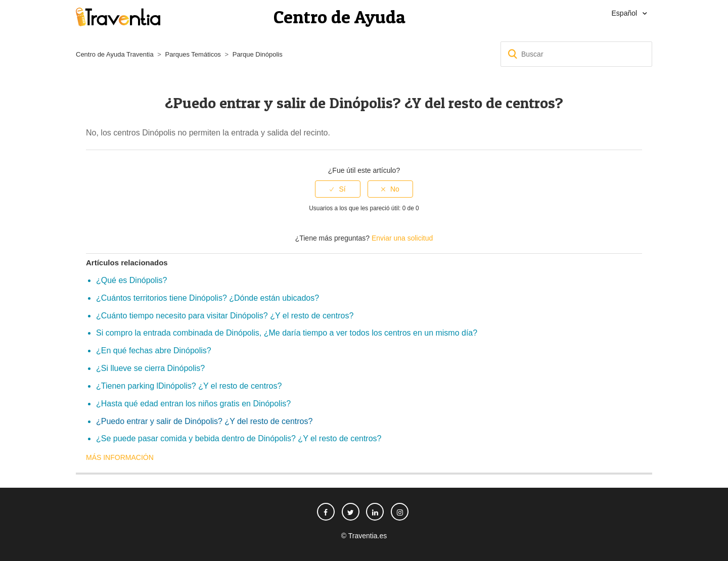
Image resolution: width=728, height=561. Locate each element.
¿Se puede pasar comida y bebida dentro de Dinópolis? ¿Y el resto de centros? (239, 438)
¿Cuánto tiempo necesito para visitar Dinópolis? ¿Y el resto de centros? (225, 316)
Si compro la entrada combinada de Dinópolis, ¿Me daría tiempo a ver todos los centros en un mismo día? (287, 333)
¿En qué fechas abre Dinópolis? (154, 350)
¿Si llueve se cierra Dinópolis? (150, 368)
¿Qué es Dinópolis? (132, 280)
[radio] (338, 189)
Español (625, 13)
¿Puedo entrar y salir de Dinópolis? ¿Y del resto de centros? (204, 421)
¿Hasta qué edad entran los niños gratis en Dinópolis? (193, 404)
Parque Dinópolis (258, 54)
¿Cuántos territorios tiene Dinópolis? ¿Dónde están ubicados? (208, 298)
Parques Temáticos (193, 54)
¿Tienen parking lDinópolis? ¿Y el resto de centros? (189, 386)
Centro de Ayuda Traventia (115, 54)
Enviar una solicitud (402, 238)
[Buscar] (576, 54)
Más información (120, 457)
